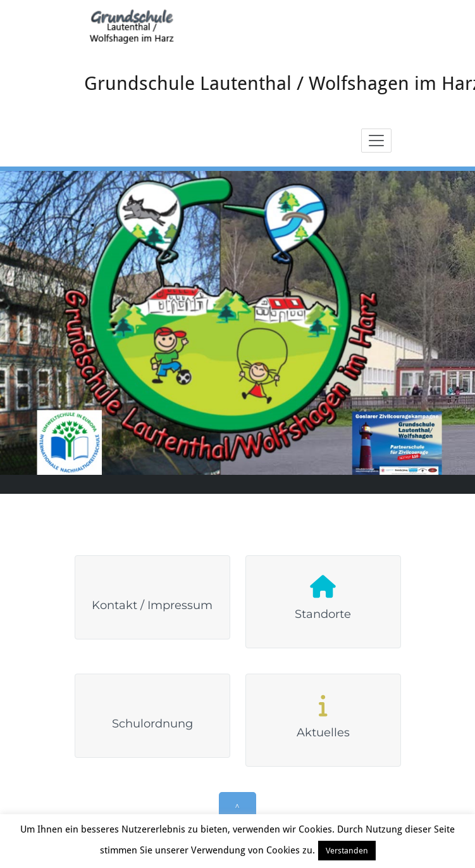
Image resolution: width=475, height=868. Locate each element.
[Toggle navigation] (376, 141)
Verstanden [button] (347, 851)
